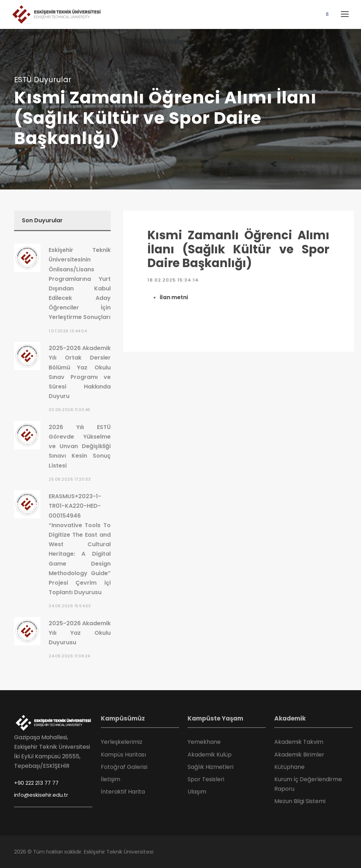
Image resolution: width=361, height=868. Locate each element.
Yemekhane (204, 742)
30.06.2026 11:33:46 (70, 410)
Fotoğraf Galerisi (124, 767)
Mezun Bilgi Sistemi (300, 801)
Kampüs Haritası (123, 755)
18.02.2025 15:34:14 (173, 280)
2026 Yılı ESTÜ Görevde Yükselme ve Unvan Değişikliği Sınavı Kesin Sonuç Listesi (80, 446)
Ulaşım (197, 792)
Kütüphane (289, 767)
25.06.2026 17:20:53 (70, 479)
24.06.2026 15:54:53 (70, 606)
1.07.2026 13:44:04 (68, 331)
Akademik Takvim (299, 742)
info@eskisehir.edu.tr (41, 795)
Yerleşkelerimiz (122, 742)
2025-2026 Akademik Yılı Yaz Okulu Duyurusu (80, 633)
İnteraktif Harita (123, 792)
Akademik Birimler (299, 755)
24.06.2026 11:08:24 (69, 656)
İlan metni (174, 297)
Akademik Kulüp (210, 755)
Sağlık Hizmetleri (210, 767)
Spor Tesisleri (206, 779)
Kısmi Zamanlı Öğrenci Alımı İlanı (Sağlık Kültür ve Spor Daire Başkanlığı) (238, 249)
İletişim (111, 779)
